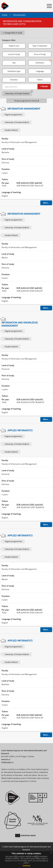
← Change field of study (12, 33)
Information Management (24, 109)
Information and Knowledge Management (20, 324)
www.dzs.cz (6, 759)
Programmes (19, 15)
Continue (27, 866)
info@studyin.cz (7, 762)
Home (5, 15)
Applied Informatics (20, 430)
